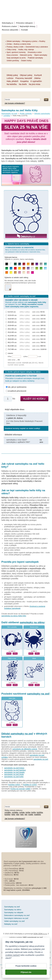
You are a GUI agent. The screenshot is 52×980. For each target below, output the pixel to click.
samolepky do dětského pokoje (25, 749)
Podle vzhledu (26, 114)
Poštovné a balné (9, 26)
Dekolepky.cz (8, 23)
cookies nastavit (12, 955)
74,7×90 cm (12, 349)
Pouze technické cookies (26, 966)
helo (22, 814)
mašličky (38, 814)
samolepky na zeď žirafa (14, 774)
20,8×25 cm (12, 322)
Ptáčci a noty (12, 658)
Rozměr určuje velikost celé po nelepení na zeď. (26, 303)
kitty (18, 814)
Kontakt (25, 30)
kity (26, 814)
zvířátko (8, 812)
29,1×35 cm (12, 329)
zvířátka (7, 116)
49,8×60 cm (12, 339)
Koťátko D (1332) (30, 785)
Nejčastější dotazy (28, 26)
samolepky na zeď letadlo (14, 772)
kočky (34, 812)
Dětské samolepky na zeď (17, 734)
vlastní (10, 353)
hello (13, 814)
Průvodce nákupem (24, 23)
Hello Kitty (12, 698)
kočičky (7, 814)
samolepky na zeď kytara (14, 768)
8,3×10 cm (12, 312)
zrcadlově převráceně (17, 391)
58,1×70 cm (12, 342)
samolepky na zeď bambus (15, 770)
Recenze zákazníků (10, 30)
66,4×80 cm (12, 346)
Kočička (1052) (14, 785)
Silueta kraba (34, 627)
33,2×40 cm (12, 332)
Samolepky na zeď (9, 114)
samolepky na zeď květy (14, 777)
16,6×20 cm (12, 319)
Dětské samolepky (42, 114)
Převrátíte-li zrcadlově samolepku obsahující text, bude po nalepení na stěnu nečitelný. (25, 378)
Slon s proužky (12, 627)
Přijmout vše (26, 972)
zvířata (22, 812)
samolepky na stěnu (32, 622)
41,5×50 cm (12, 336)
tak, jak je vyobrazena (17, 387)
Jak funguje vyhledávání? (15, 103)
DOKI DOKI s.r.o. (40, 934)
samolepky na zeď (38, 694)
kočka (28, 812)
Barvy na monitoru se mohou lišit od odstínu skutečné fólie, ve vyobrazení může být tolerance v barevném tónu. (25, 250)
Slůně (34, 658)
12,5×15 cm (12, 315)
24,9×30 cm (12, 325)
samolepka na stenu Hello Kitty (14, 616)
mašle (31, 814)
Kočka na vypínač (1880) (21, 789)
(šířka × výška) (25, 312)
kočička (40, 812)
